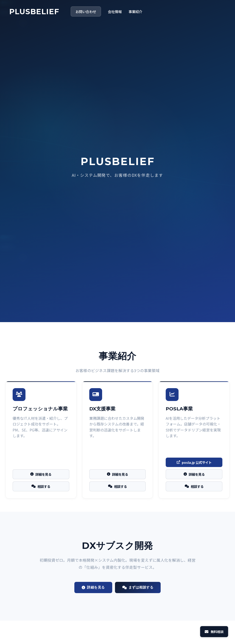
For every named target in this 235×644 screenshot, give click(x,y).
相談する (41, 486)
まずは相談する (138, 587)
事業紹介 (135, 11)
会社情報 (115, 11)
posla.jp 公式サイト (194, 462)
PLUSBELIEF (34, 12)
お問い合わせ (86, 11)
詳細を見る (41, 474)
